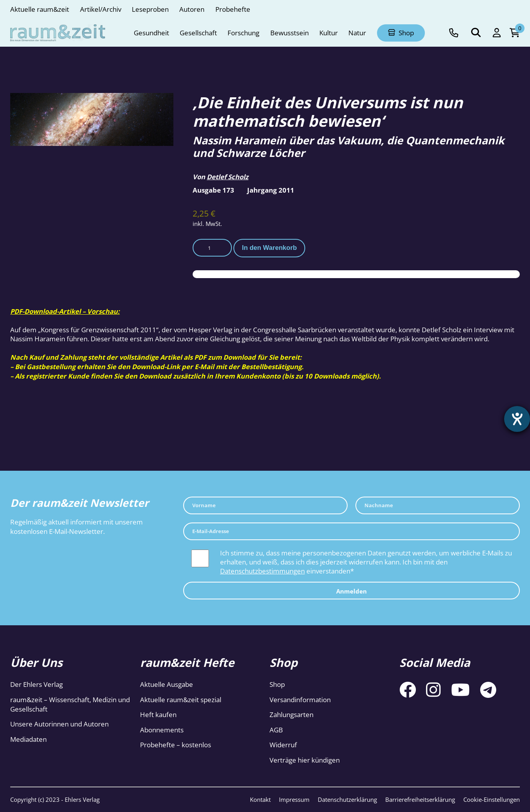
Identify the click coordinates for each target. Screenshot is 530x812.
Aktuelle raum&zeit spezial (181, 700)
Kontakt (260, 799)
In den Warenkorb (270, 248)
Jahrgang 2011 (271, 190)
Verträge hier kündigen (305, 760)
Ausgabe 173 (213, 190)
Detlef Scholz (228, 177)
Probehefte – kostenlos (176, 745)
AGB (276, 730)
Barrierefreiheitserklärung (420, 799)
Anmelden (352, 591)
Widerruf (283, 745)
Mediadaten (28, 739)
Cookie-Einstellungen (492, 799)
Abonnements (162, 730)
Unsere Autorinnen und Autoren (59, 724)
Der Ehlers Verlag (36, 684)
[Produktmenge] (212, 248)
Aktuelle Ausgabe (167, 684)
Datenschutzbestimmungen (262, 571)
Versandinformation (300, 700)
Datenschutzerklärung (347, 799)
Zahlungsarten (291, 715)
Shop (277, 684)
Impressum (294, 799)
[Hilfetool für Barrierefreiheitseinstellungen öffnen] (517, 419)
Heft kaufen (158, 715)
